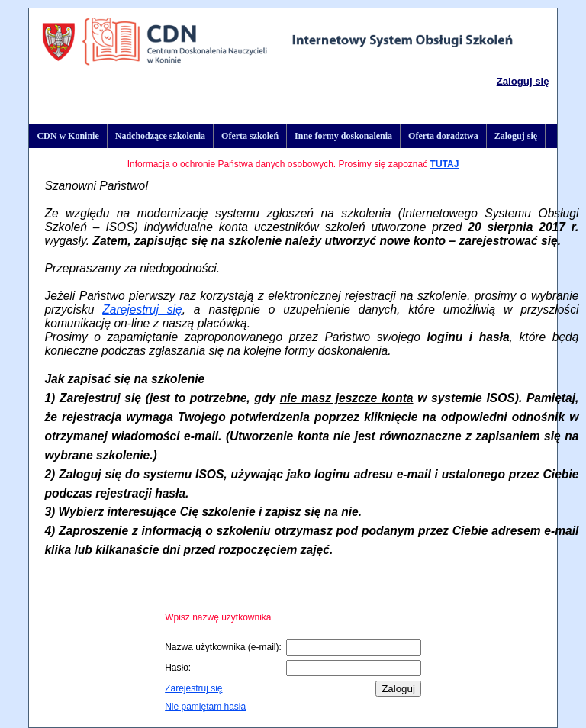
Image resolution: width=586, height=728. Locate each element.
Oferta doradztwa (443, 136)
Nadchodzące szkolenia (160, 136)
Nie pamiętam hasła (205, 707)
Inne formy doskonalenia (343, 136)
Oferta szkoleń (250, 136)
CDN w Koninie (68, 136)
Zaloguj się (523, 81)
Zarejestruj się (142, 309)
